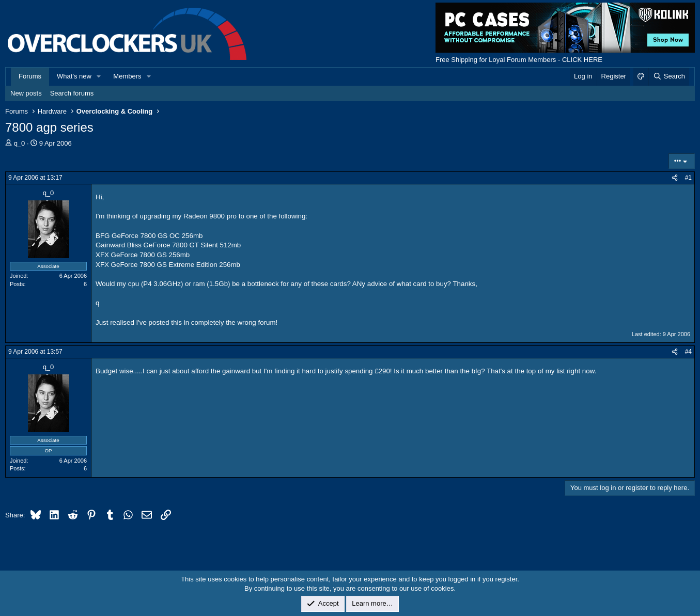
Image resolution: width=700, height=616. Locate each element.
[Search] (669, 76)
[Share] (675, 178)
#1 (688, 178)
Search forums (72, 93)
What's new (74, 76)
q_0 (20, 143)
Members (127, 76)
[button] (99, 76)
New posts (26, 93)
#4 (688, 352)
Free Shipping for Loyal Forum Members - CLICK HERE (519, 60)
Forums (30, 76)
